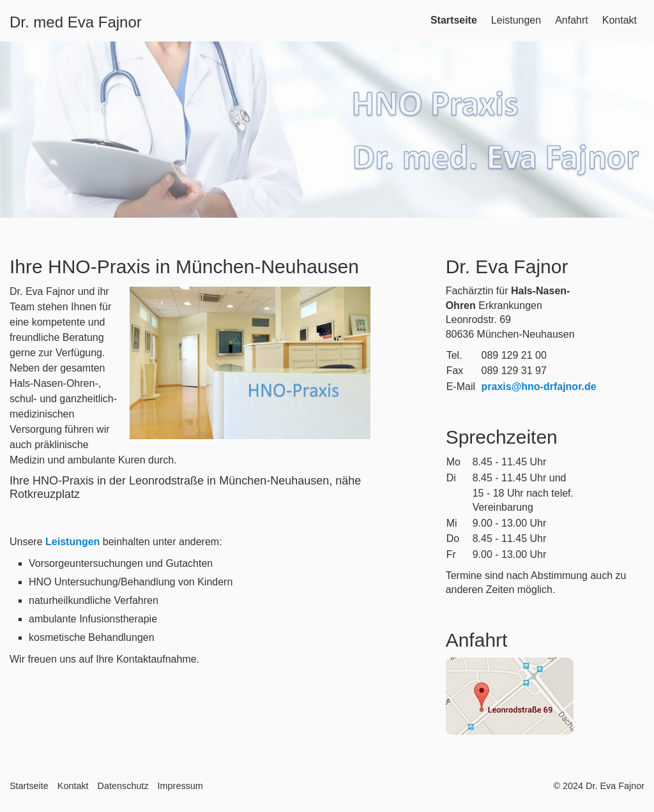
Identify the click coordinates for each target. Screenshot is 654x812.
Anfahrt (572, 20)
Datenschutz (123, 786)
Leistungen (516, 20)
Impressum (180, 786)
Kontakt (620, 20)
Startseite (454, 20)
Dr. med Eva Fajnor (76, 22)
